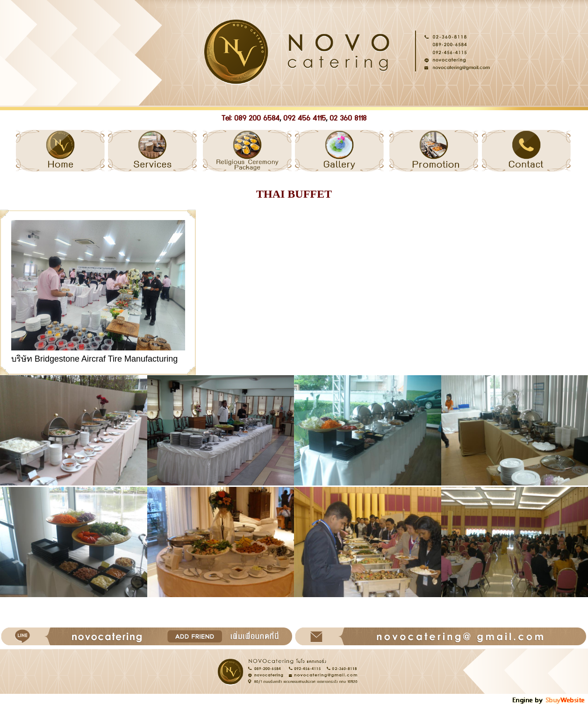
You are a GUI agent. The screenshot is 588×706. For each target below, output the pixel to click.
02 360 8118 (348, 118)
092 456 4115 (305, 118)
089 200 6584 (257, 118)
